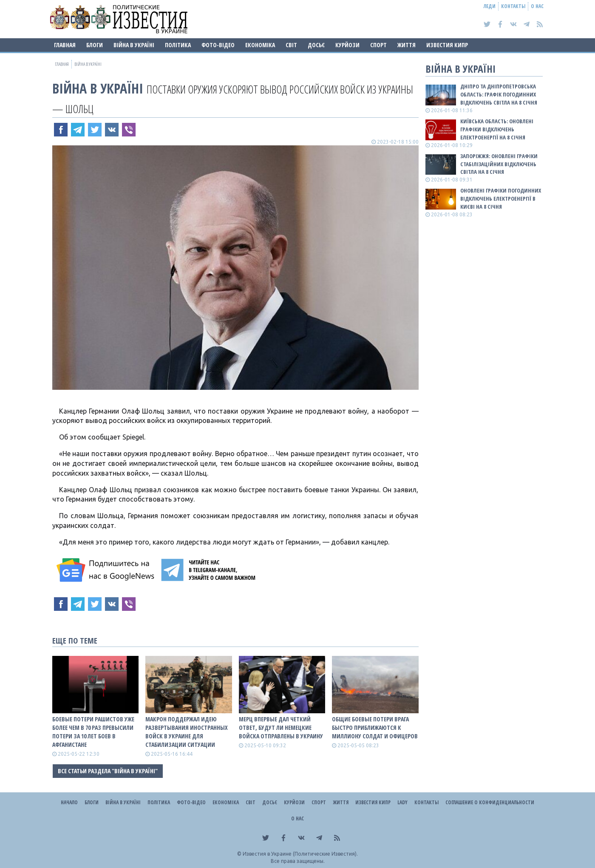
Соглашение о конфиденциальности (490, 802)
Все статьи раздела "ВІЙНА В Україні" (108, 771)
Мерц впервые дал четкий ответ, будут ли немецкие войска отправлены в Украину (281, 728)
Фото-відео (218, 45)
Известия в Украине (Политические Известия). (300, 854)
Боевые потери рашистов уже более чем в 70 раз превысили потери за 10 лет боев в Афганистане (93, 732)
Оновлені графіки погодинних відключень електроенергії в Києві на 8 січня (501, 199)
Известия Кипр (447, 45)
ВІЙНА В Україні (134, 45)
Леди (490, 6)
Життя (407, 45)
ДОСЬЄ (316, 45)
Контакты (513, 6)
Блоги (95, 45)
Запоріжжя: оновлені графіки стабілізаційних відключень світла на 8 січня (499, 164)
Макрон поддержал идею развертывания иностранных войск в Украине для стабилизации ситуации (187, 732)
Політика (178, 45)
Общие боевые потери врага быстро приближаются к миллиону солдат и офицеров (375, 728)
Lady (402, 802)
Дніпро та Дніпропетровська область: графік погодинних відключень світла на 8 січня (499, 94)
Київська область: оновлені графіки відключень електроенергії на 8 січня (497, 129)
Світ (291, 45)
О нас (537, 6)
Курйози (347, 45)
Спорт (378, 45)
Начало (69, 802)
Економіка (260, 45)
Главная (65, 45)
